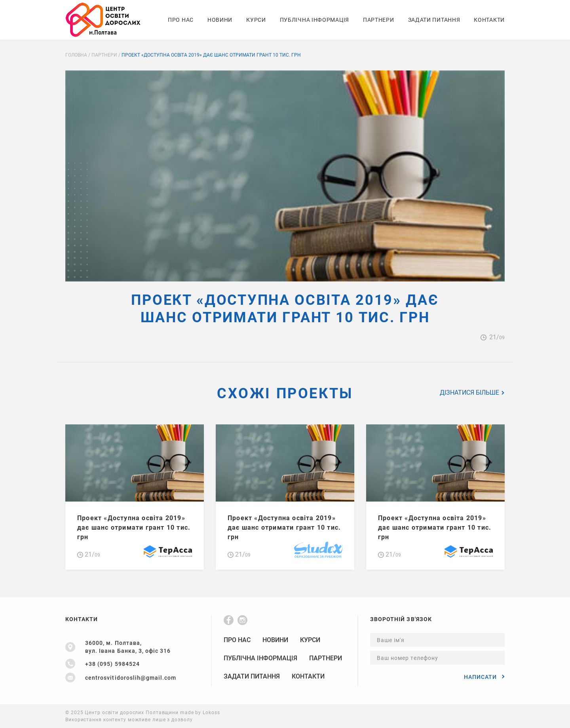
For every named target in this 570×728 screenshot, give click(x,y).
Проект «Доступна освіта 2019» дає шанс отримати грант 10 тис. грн (134, 527)
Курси (256, 20)
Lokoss (211, 713)
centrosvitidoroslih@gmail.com (131, 678)
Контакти (489, 20)
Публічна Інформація (314, 20)
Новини (220, 20)
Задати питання (434, 20)
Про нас (181, 20)
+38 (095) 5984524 (112, 664)
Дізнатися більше (472, 393)
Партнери (379, 20)
